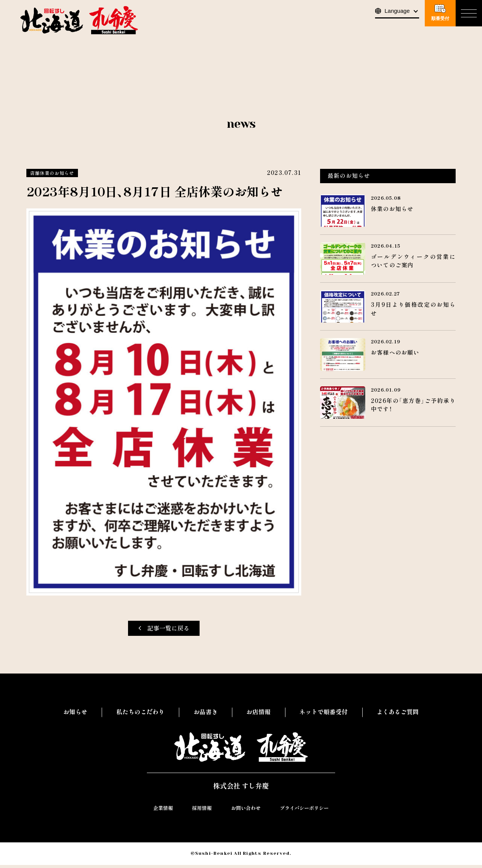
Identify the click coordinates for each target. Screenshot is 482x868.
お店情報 (258, 712)
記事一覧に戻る (164, 628)
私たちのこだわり (140, 712)
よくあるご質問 (398, 712)
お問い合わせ (246, 811)
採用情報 (202, 811)
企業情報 (163, 811)
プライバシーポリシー (304, 811)
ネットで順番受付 (323, 712)
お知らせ (75, 712)
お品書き (206, 712)
